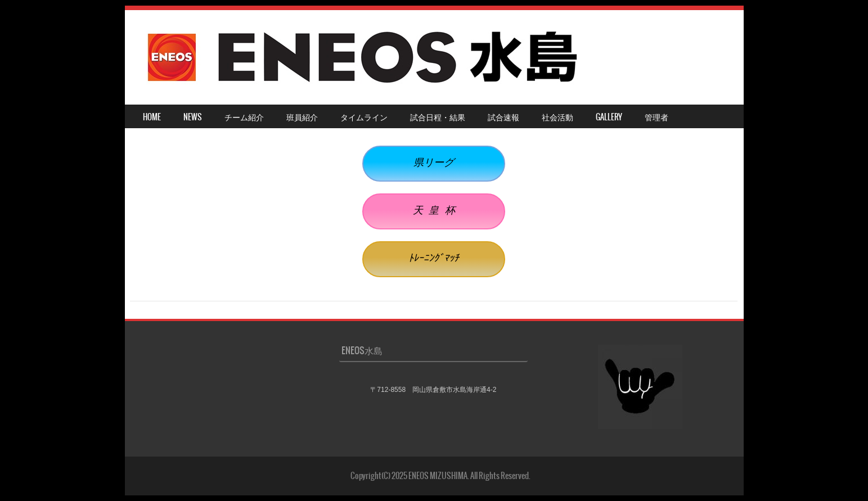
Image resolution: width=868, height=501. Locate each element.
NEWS (193, 117)
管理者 (656, 117)
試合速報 (503, 117)
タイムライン (364, 117)
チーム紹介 (244, 117)
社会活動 (557, 117)
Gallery (609, 117)
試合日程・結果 (438, 117)
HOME (152, 117)
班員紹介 (302, 117)
